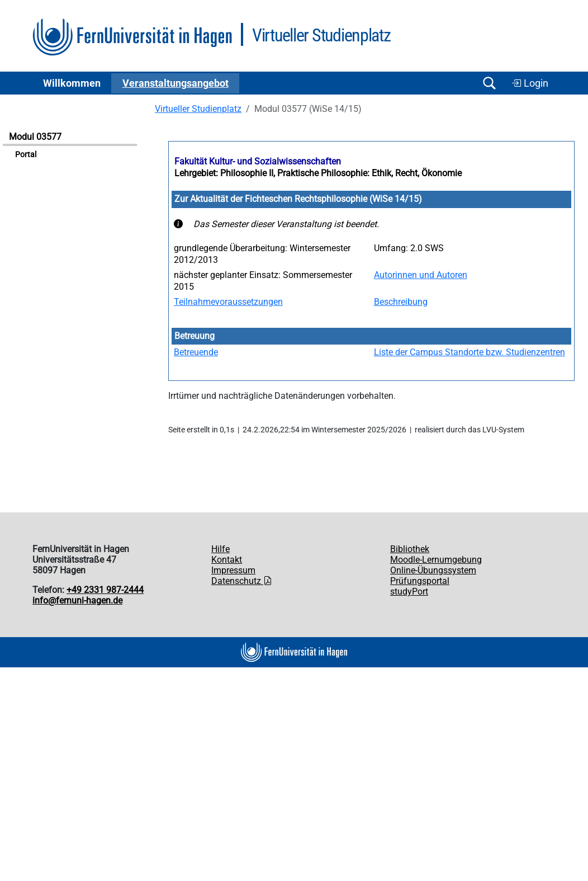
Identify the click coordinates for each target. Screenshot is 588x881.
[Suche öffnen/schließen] (489, 83)
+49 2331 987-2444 (105, 590)
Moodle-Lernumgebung (436, 560)
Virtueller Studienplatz (198, 109)
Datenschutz (242, 581)
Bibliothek (410, 549)
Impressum (233, 570)
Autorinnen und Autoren (421, 275)
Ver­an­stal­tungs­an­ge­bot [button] (176, 83)
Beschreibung (401, 302)
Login (530, 83)
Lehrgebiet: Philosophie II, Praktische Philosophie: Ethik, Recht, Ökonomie (318, 173)
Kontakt (227, 560)
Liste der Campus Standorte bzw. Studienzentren (470, 352)
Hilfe (220, 549)
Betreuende (196, 352)
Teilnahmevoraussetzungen (228, 302)
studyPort (409, 592)
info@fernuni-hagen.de (77, 600)
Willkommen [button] (72, 83)
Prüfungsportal (420, 581)
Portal (26, 155)
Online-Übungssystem (433, 570)
